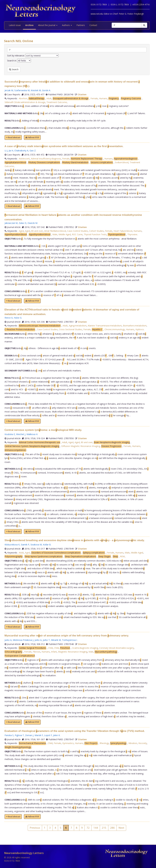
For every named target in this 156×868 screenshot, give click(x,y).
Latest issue (15, 25)
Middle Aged (65, 234)
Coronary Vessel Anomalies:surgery (117, 648)
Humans (103, 98)
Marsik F (39, 735)
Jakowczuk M (11, 223)
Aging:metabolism (78, 326)
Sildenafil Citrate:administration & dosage (25, 102)
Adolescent (24, 159)
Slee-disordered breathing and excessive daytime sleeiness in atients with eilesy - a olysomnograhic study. (75, 540)
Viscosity (143, 743)
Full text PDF (32, 137)
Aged (21, 231)
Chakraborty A (21, 151)
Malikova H (32, 434)
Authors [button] (67, 25)
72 (88, 828)
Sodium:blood (122, 162)
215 (104, 828)
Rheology (104, 743)
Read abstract (13, 137)
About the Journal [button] (48, 25)
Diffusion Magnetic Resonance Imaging (81, 446)
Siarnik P (25, 545)
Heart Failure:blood (123, 231)
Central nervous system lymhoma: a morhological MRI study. (43, 430)
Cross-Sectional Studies (71, 329)
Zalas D (23, 223)
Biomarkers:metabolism (135, 326)
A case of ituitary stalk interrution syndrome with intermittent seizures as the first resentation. (64, 146)
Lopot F (48, 735)
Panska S (9, 735)
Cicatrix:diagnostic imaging (85, 648)
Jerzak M (9, 90)
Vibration (133, 743)
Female (94, 98)
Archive (29, 25)
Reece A (9, 318)
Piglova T (19, 735)
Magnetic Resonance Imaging (73, 652)
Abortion (23, 98)
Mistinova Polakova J (23, 640)
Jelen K (57, 735)
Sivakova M (36, 545)
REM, (123, 556)
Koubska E (10, 434)
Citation (82, 94)
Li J (6, 151)
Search (14, 69)
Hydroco (140, 329)
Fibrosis (37, 652)
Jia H (11, 151)
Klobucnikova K (12, 545)
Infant (54, 652)
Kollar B (47, 545)
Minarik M (56, 640)
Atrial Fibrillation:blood (55, 231)
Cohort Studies (96, 231)
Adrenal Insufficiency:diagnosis (46, 159)
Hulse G (18, 318)
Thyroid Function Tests (95, 234)
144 (96, 828)
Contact (93, 25)
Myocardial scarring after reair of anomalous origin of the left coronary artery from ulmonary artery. (67, 636)
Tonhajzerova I (69, 640)
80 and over (37, 231)
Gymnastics (68, 743)
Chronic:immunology (115, 329)
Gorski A (46, 90)
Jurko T (46, 640)
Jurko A (8, 640)
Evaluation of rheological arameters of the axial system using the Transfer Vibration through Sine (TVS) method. (75, 731)
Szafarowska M (22, 90)
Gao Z (33, 151)
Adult (49, 98)
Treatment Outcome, (57, 102)
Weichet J (21, 434)
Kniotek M (36, 90)
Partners (81, 25)
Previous (35, 828)
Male (55, 234)
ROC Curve (77, 234)
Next (121, 828)
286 (112, 828)
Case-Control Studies (78, 231)
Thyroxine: (132, 234)
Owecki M (32, 223)
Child (51, 648)
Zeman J (29, 735)
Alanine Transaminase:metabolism (105, 326)
